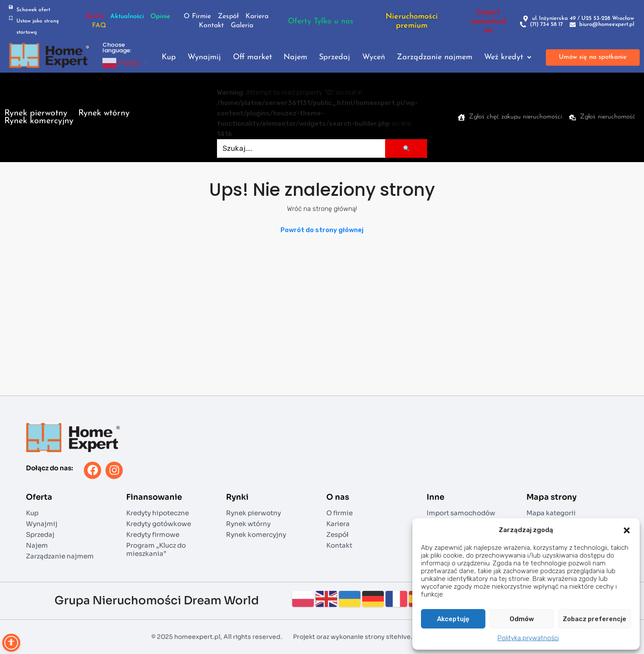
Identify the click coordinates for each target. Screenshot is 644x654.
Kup (169, 57)
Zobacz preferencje (595, 619)
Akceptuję (453, 619)
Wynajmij (204, 57)
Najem (295, 57)
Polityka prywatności (528, 638)
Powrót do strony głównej (322, 230)
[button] (627, 530)
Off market (252, 57)
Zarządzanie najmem (435, 57)
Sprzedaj (335, 57)
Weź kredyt (508, 57)
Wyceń (374, 57)
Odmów (522, 619)
